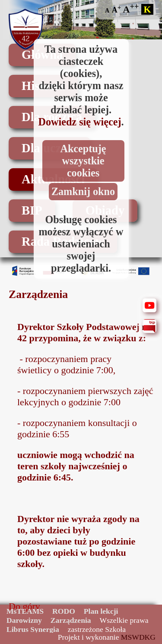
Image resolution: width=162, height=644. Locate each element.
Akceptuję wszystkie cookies (83, 161)
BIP (32, 210)
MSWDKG (138, 637)
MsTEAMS (25, 611)
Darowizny (24, 620)
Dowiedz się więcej (79, 122)
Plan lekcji (101, 611)
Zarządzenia (71, 620)
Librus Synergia (33, 629)
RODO (64, 611)
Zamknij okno (83, 191)
